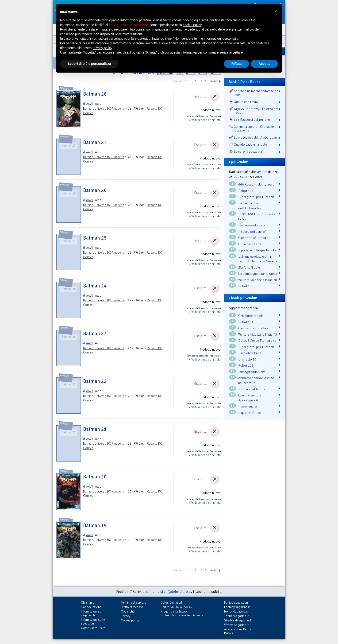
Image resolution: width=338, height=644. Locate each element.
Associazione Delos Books (238, 631)
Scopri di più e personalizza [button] (89, 64)
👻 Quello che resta (243, 102)
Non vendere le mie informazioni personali (205, 39)
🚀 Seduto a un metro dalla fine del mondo (254, 93)
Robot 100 (246, 286)
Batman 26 (95, 190)
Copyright (127, 611)
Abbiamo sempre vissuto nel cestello (256, 380)
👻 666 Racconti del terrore (249, 120)
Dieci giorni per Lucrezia (256, 197)
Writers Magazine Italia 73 (258, 334)
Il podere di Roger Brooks (257, 250)
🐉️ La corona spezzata (245, 151)
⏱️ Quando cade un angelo (248, 144)
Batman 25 (95, 238)
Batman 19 (95, 525)
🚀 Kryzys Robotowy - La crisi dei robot (253, 111)
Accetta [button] (264, 64)
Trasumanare (248, 406)
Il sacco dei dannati (252, 232)
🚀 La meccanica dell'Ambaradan (253, 137)
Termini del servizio (134, 603)
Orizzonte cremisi (251, 316)
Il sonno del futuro (252, 389)
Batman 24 (95, 286)
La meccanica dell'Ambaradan (250, 206)
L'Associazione (91, 607)
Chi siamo (88, 603)
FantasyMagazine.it (237, 607)
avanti (214, 81)
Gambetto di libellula (253, 238)
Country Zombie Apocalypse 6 (250, 398)
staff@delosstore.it (176, 592)
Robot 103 (246, 365)
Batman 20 (95, 477)
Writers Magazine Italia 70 (258, 280)
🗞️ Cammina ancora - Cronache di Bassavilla (253, 128)
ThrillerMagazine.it (236, 616)
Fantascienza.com (236, 603)
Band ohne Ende (250, 353)
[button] (276, 11)
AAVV (90, 104)
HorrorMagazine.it (236, 611)
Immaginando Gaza (252, 225)
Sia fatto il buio (249, 268)
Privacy (126, 616)
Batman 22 (95, 381)
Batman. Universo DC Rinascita (104, 109)
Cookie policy (130, 620)
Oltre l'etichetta (250, 244)
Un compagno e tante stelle (258, 274)
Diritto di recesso (132, 607)
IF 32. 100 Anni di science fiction (257, 217)
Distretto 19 (247, 359)
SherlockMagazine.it (238, 620)
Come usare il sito (93, 628)
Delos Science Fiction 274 (257, 341)
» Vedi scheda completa (205, 120)
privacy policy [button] (102, 48)
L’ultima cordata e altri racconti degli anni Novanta (258, 259)
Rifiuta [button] (237, 64)
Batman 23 (95, 334)
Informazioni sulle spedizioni (93, 622)
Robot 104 (246, 191)
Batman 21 (95, 429)
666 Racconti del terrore (256, 184)
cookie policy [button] (192, 25)
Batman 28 (95, 94)
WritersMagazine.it (236, 625)
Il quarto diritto (250, 413)
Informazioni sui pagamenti (92, 613)
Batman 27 (95, 142)
